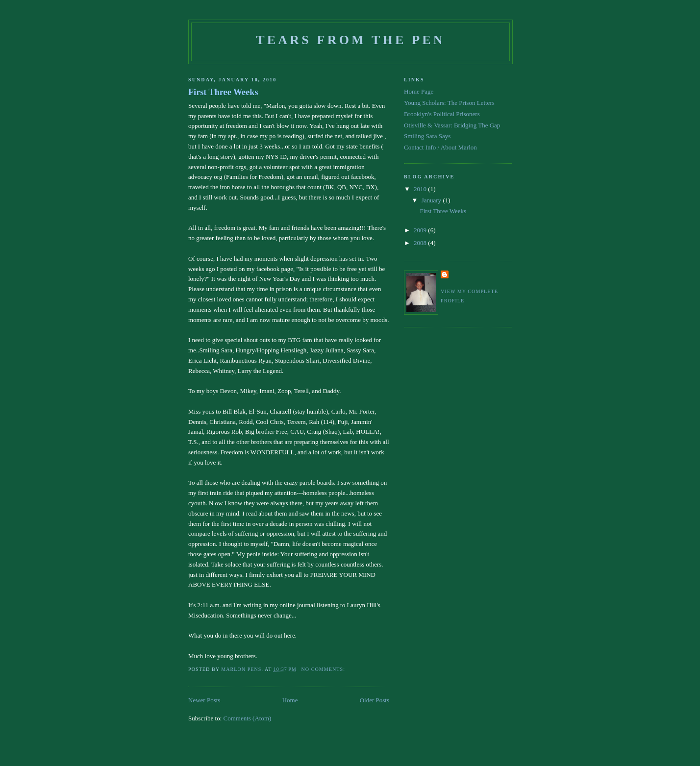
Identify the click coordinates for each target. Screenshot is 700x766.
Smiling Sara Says (427, 136)
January (432, 200)
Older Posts (375, 700)
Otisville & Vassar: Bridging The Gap (452, 125)
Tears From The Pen (350, 40)
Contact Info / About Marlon (440, 147)
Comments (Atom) (248, 718)
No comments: (324, 669)
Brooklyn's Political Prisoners (442, 114)
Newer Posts (204, 700)
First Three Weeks (223, 92)
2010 (421, 189)
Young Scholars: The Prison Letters (449, 103)
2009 (421, 230)
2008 (421, 243)
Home (290, 700)
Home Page (419, 91)
